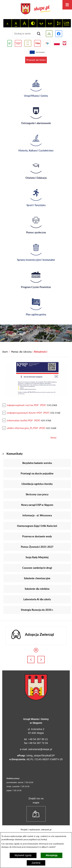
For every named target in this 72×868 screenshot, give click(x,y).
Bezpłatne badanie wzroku (37, 463)
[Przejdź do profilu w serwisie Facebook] (59, 34)
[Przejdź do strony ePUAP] (47, 43)
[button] (36, 396)
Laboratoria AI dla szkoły (37, 599)
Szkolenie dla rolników (37, 589)
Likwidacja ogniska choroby (37, 484)
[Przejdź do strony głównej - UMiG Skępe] (36, 9)
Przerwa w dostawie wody (37, 536)
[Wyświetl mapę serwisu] (49, 34)
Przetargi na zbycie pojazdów (37, 473)
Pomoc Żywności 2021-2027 (37, 547)
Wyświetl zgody (23, 855)
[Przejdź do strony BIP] (37, 43)
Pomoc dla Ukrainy (22, 352)
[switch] (41, 23)
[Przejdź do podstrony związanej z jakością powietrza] (10, 43)
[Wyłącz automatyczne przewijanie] (36, 650)
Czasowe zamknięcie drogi (37, 568)
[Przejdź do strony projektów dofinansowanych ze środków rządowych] (60, 43)
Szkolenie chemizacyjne (37, 578)
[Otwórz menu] (67, 5)
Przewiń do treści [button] (36, 60)
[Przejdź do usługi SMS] (28, 43)
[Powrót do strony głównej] (5, 352)
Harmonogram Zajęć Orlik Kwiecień (37, 526)
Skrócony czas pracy (37, 494)
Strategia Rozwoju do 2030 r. (37, 610)
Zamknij (36, 863)
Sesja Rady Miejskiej (37, 557)
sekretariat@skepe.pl (40, 749)
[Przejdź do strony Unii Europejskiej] (37, 52)
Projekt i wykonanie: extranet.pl (36, 830)
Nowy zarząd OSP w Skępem (37, 505)
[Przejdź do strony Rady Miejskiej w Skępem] (18, 43)
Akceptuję (52, 855)
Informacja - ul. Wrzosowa (37, 515)
